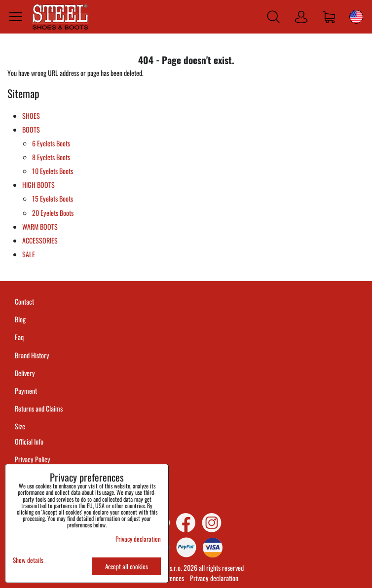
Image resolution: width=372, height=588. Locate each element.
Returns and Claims (39, 408)
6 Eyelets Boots (51, 143)
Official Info (29, 441)
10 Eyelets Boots (53, 171)
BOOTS (31, 129)
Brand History (32, 355)
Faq (19, 337)
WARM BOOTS (40, 226)
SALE (29, 254)
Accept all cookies (127, 566)
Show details (28, 560)
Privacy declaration (214, 578)
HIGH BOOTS (38, 185)
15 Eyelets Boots (53, 198)
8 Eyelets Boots (51, 157)
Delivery (25, 373)
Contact (24, 301)
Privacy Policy (33, 459)
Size (21, 426)
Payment (26, 391)
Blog (20, 319)
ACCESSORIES (40, 240)
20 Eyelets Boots (53, 213)
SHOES (31, 116)
